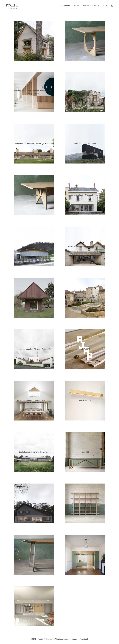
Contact (96, 6)
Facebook (84, 639)
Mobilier (86, 6)
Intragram (74, 639)
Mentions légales (62, 639)
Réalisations (65, 6)
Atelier (76, 6)
